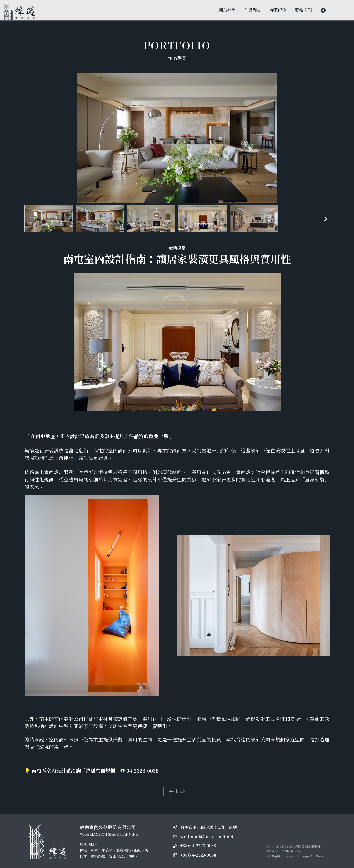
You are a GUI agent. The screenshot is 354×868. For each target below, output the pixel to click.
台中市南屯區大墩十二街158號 (209, 827)
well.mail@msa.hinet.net (207, 837)
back (177, 791)
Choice (320, 856)
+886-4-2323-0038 (198, 846)
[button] (326, 219)
